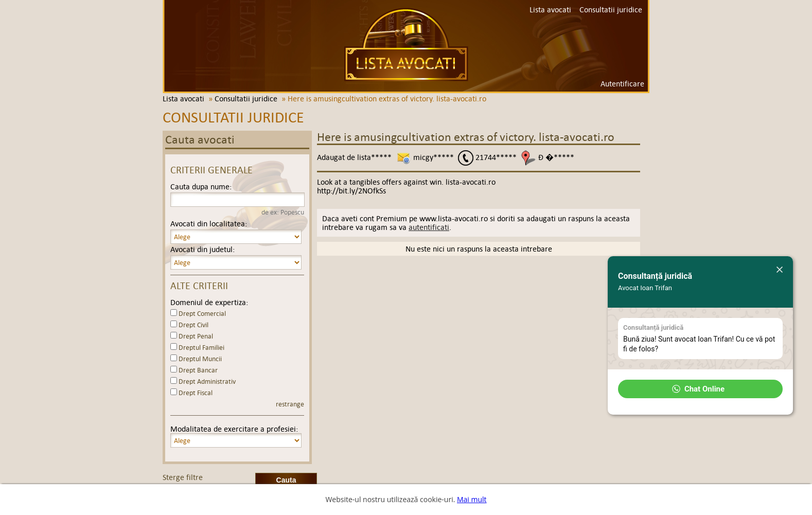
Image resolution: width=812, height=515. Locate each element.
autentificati (429, 227)
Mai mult (472, 499)
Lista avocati (406, 45)
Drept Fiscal (196, 393)
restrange (290, 404)
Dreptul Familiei (201, 348)
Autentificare (622, 84)
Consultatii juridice (611, 10)
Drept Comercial (202, 314)
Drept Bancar (198, 370)
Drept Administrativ (207, 381)
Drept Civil (193, 325)
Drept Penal (196, 336)
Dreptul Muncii (200, 359)
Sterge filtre (183, 477)
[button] (700, 389)
